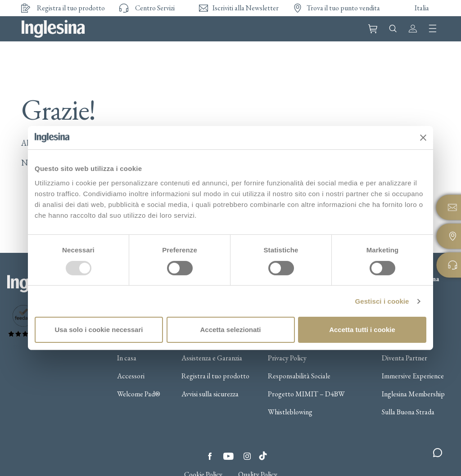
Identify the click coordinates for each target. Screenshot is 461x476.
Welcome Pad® (139, 394)
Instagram (247, 456)
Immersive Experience (413, 376)
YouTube (228, 456)
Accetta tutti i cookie (362, 330)
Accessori (131, 376)
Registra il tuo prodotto (215, 376)
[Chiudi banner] (423, 138)
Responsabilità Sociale (299, 376)
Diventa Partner (405, 358)
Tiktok (263, 454)
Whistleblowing (290, 412)
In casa (127, 358)
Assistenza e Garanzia (212, 358)
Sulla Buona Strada (408, 412)
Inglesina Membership (413, 394)
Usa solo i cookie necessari (99, 330)
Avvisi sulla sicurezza (210, 394)
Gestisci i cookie (382, 301)
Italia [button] (422, 8)
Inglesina (53, 29)
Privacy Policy (287, 358)
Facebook (210, 456)
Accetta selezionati (230, 330)
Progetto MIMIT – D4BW (306, 394)
